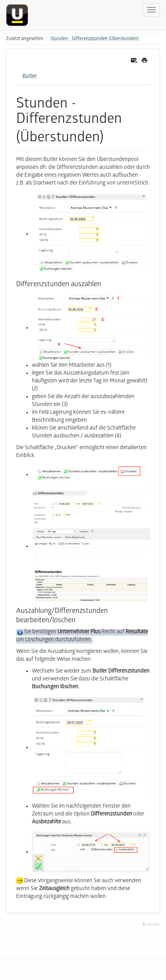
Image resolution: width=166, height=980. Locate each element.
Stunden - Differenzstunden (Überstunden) (94, 39)
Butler (30, 77)
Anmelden (151, 925)
